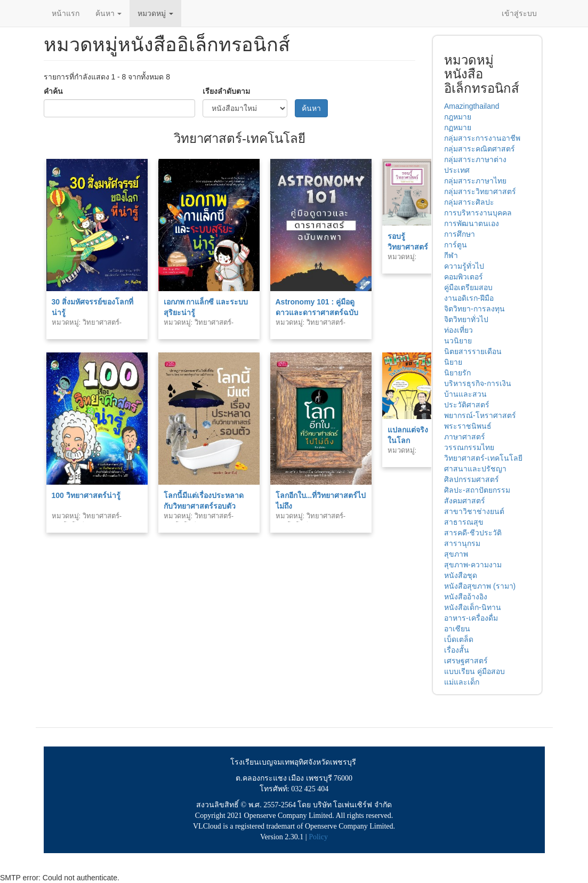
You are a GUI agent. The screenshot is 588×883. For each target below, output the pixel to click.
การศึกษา (460, 234)
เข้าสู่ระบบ (519, 13)
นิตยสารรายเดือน (473, 351)
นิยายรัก (457, 373)
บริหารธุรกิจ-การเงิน (478, 383)
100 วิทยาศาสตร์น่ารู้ (86, 495)
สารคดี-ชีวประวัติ (473, 533)
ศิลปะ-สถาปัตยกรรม (477, 490)
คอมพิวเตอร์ (464, 277)
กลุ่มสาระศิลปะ (469, 202)
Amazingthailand (472, 106)
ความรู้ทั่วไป (464, 266)
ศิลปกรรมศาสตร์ (472, 479)
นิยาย (453, 362)
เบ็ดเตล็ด (459, 639)
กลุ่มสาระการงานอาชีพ (482, 138)
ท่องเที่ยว (458, 330)
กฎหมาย (458, 117)
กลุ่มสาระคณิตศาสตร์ (480, 149)
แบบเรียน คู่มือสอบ (474, 671)
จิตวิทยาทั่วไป (466, 319)
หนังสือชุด (461, 575)
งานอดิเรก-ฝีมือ (469, 298)
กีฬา (451, 255)
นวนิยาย (458, 341)
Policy (318, 837)
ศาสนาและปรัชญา (475, 469)
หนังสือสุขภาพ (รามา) (480, 586)
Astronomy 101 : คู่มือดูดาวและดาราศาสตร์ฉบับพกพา (317, 312)
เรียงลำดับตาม (226, 91)
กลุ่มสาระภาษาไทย (475, 181)
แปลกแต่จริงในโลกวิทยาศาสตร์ (408, 440)
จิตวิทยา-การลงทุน (474, 309)
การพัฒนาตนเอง (472, 223)
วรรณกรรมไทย (469, 447)
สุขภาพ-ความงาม (473, 565)
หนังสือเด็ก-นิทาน (473, 607)
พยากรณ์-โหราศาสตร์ (480, 415)
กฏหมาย (458, 127)
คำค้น (53, 91)
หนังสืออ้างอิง (466, 597)
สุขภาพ (456, 554)
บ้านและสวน (465, 394)
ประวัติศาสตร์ (467, 405)
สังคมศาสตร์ (465, 501)
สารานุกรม (462, 543)
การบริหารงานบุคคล (478, 213)
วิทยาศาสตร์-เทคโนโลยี (483, 458)
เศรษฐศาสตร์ (466, 661)
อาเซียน (457, 629)
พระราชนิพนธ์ (468, 426)
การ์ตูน (456, 245)
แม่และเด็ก (462, 682)
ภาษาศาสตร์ (465, 437)
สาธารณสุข (464, 522)
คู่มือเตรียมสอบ (468, 287)
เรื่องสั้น (457, 650)
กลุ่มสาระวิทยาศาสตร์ (480, 191)
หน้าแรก (66, 13)
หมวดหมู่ (155, 13)
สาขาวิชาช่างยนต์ (474, 511)
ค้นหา (109, 13)
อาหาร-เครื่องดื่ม (471, 618)
